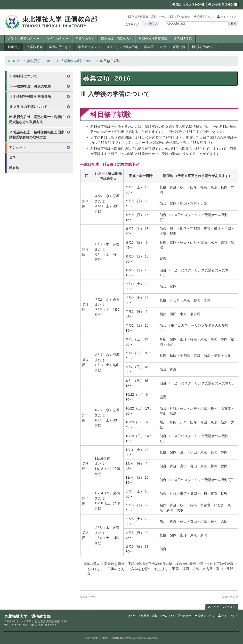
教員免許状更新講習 (153, 39)
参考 (12, 158)
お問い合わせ (180, 16)
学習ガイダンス (89, 47)
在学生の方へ (58, 39)
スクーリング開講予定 (122, 47)
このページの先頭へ (222, 607)
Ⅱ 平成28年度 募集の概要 (30, 86)
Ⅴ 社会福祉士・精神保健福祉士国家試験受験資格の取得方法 (37, 135)
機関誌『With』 (203, 47)
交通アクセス (203, 16)
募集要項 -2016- (39, 61)
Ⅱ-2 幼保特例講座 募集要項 (30, 97)
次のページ (228, 597)
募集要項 (14, 47)
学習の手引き (60, 47)
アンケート (17, 147)
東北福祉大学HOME (188, 5)
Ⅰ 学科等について (23, 76)
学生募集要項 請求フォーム (147, 16)
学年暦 (149, 47)
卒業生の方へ (85, 39)
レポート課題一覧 (173, 47)
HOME (16, 61)
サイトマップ (227, 16)
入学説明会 (35, 47)
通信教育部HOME (223, 5)
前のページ (90, 597)
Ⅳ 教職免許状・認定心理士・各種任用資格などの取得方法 (37, 119)
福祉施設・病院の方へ (117, 39)
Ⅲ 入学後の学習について (76, 61)
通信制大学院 (183, 39)
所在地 (14, 168)
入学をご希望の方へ (24, 39)
